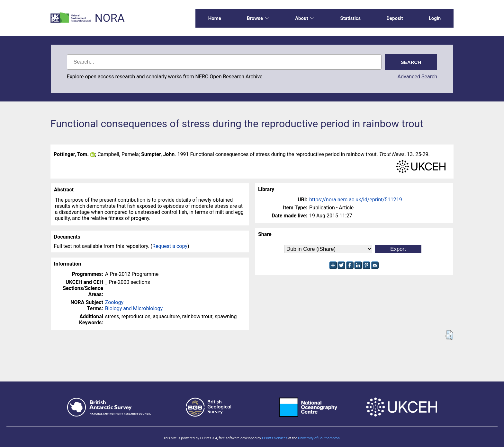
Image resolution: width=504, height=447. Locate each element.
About (305, 18)
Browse (258, 18)
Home (215, 18)
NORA (109, 18)
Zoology (114, 302)
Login (435, 18)
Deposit (395, 18)
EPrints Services (275, 438)
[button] (449, 335)
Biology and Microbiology (134, 308)
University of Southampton (319, 438)
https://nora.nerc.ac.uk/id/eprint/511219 (356, 200)
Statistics (350, 18)
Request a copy (170, 246)
